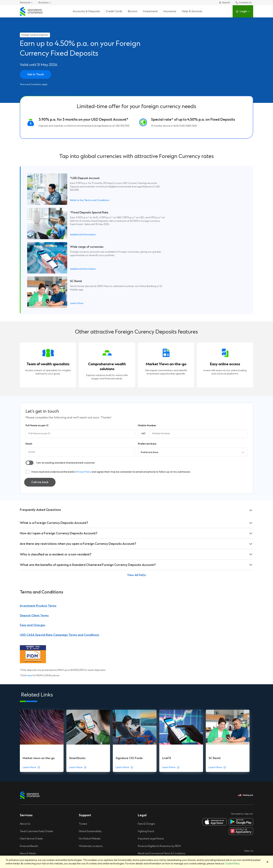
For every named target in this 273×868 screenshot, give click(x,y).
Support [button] (85, 733)
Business (44, 3)
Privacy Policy (84, 403)
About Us (25, 742)
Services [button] (26, 733)
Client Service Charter (32, 757)
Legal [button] (142, 733)
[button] (30, 394)
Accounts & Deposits (86, 11)
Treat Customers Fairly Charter (37, 750)
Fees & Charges (147, 742)
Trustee (83, 742)
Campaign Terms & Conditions (155, 814)
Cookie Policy (145, 788)
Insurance (170, 11)
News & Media (28, 772)
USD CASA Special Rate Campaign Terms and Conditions (60, 566)
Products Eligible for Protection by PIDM (160, 765)
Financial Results (29, 765)
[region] (136, 862)
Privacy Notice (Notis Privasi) (154, 795)
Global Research (29, 841)
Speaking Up (27, 795)
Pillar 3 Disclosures (30, 780)
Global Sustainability (91, 750)
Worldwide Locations (91, 765)
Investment (150, 11)
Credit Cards (114, 11)
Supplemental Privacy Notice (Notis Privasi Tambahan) (162, 804)
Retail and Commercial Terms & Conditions (162, 772)
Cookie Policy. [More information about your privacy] (233, 864)
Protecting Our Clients (32, 803)
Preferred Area (150, 383)
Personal (25, 3)
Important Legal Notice (151, 757)
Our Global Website (90, 757)
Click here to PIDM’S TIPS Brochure (39, 826)
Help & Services (192, 11)
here (29, 606)
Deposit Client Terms (34, 546)
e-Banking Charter (30, 810)
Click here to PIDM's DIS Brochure (38, 818)
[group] (42, 665)
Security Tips (145, 780)
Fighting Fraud (146, 750)
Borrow (133, 11)
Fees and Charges (33, 556)
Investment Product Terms (38, 537)
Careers (24, 833)
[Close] (267, 862)
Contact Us (244, 3)
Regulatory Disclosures (33, 788)
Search (224, 3)
